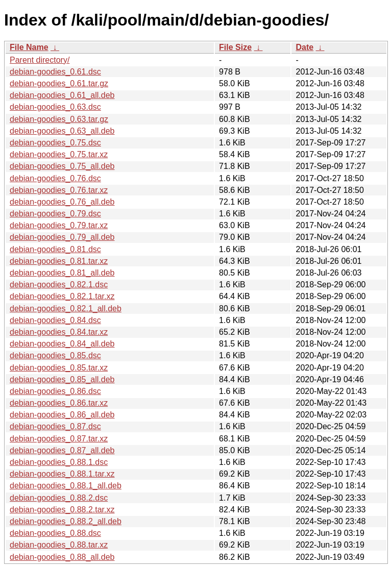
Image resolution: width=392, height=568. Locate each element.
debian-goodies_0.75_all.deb (62, 166)
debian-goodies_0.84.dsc (55, 320)
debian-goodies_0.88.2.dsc (59, 498)
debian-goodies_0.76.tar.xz (59, 190)
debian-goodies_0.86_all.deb (62, 415)
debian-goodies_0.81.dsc (55, 249)
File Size (235, 47)
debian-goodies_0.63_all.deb (62, 131)
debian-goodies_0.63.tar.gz (59, 119)
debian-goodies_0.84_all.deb (62, 344)
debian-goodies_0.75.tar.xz (59, 154)
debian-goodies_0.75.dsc (55, 143)
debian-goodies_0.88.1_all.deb (66, 486)
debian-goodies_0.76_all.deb (62, 202)
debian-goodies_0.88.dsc (55, 533)
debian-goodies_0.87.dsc (55, 426)
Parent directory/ (40, 60)
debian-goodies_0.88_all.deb (62, 557)
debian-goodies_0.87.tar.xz (59, 439)
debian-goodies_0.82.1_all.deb (66, 308)
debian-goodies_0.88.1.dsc (59, 462)
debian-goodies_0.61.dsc (55, 72)
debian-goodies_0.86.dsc (55, 391)
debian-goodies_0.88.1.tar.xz (62, 474)
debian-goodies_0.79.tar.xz (59, 225)
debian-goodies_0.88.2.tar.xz (62, 510)
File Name (29, 47)
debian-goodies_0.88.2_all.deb (66, 521)
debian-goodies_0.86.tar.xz (59, 403)
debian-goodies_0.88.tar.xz (59, 545)
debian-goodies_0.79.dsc (55, 214)
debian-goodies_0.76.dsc (55, 178)
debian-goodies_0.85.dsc (55, 355)
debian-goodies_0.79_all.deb (62, 237)
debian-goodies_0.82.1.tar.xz (62, 296)
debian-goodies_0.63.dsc (55, 107)
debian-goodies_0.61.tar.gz (59, 83)
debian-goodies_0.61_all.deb (62, 95)
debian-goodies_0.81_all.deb (62, 273)
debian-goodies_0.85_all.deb (62, 379)
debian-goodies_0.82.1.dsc (59, 285)
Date (304, 47)
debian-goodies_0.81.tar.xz (59, 261)
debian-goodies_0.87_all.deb (62, 450)
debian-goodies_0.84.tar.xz (59, 332)
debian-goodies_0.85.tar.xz (59, 368)
